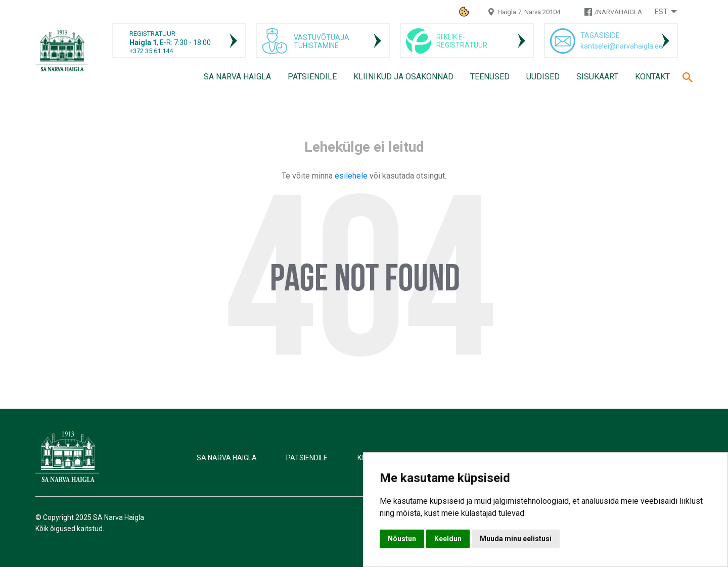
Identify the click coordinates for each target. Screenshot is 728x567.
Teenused (490, 77)
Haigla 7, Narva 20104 (529, 12)
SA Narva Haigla (237, 77)
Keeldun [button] (448, 539)
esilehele (352, 176)
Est (661, 12)
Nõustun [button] (402, 539)
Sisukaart (597, 77)
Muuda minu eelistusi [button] (516, 539)
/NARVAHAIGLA (618, 12)
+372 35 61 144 (151, 51)
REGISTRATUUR (152, 34)
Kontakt (652, 77)
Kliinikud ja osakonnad (403, 77)
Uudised (543, 77)
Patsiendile (312, 77)
